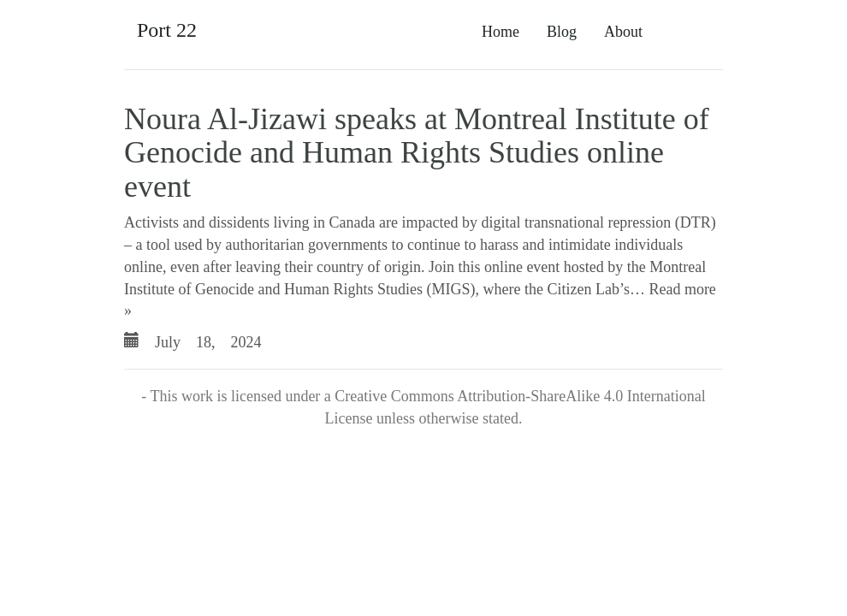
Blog (562, 32)
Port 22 (167, 30)
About (623, 32)
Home (500, 32)
